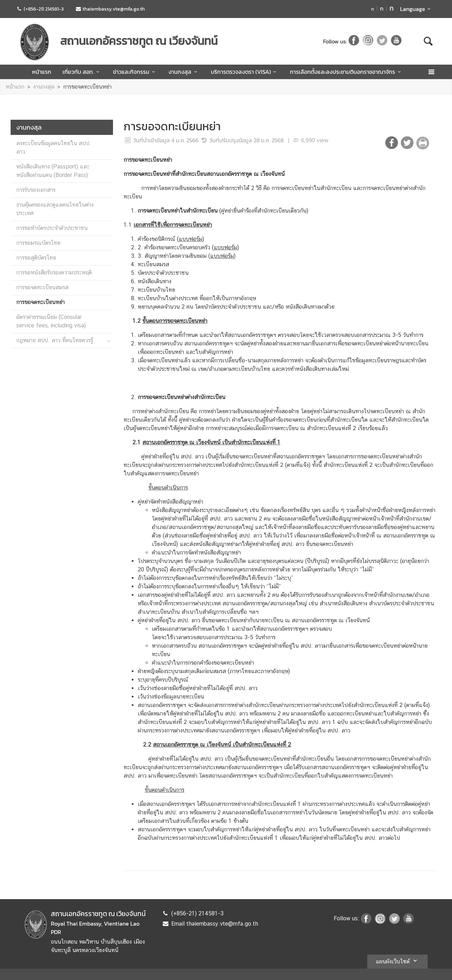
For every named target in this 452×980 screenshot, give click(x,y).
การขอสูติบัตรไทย (36, 258)
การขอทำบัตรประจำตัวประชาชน (52, 228)
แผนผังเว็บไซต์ (397, 961)
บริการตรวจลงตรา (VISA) (245, 72)
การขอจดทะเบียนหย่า (87, 87)
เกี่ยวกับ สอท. (82, 72)
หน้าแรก (42, 72)
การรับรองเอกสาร (36, 190)
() (191, 239)
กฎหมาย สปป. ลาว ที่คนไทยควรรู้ (55, 340)
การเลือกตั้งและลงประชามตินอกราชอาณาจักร (346, 72)
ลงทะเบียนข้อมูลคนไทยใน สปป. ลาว (54, 147)
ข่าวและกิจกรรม (135, 72)
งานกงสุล (184, 72)
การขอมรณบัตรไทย (38, 243)
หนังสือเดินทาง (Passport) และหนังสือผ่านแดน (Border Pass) (53, 171)
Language (417, 9)
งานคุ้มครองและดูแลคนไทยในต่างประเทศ (55, 209)
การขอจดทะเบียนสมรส (42, 287)
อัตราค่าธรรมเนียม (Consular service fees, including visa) (51, 321)
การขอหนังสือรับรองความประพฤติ (54, 272)
